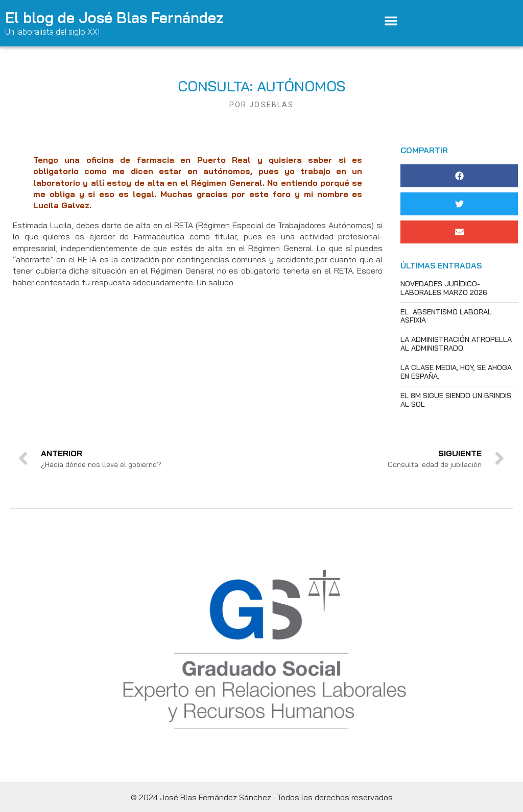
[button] (391, 21)
